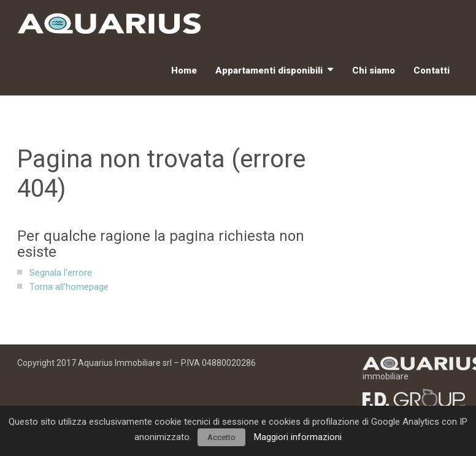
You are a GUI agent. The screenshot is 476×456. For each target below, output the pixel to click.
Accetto (221, 437)
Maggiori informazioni (298, 437)
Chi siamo (374, 70)
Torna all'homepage (69, 287)
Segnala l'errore (61, 273)
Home (184, 70)
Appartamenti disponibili (269, 70)
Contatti (432, 70)
